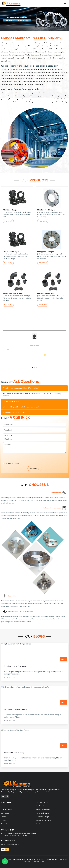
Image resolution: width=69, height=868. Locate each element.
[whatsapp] (5, 861)
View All (38, 824)
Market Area (5, 824)
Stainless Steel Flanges (43, 810)
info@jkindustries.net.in (12, 844)
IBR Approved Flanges (43, 817)
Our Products (5, 813)
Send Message (42, 468)
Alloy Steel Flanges (41, 806)
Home (3, 806)
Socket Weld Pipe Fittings (44, 820)
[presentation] (26, 457)
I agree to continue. (20, 463)
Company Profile (6, 810)
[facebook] (3, 796)
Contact (4, 817)
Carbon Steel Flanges (42, 813)
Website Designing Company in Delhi (34, 861)
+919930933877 (9, 841)
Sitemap (4, 820)
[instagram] (7, 796)
